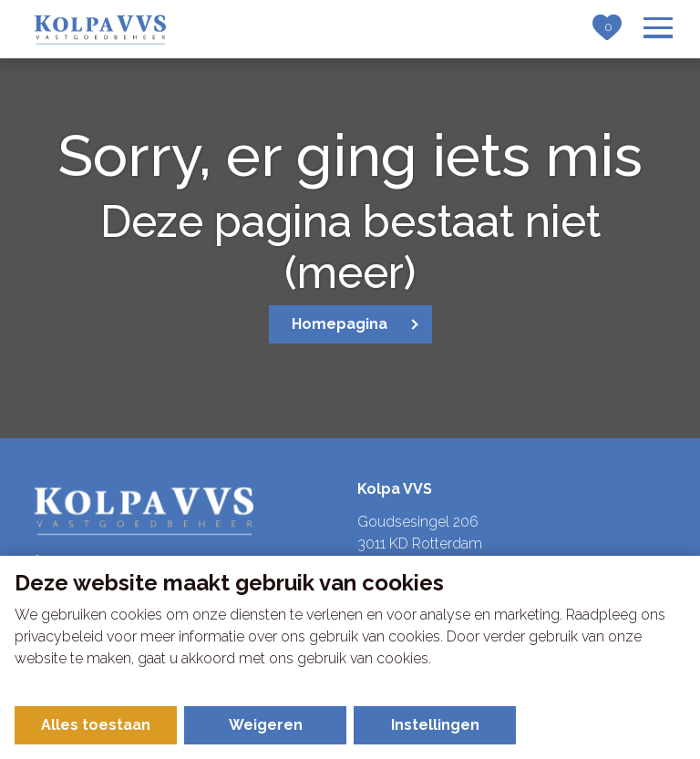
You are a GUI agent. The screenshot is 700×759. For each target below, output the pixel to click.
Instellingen (435, 725)
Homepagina (340, 324)
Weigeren (266, 725)
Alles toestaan (96, 725)
